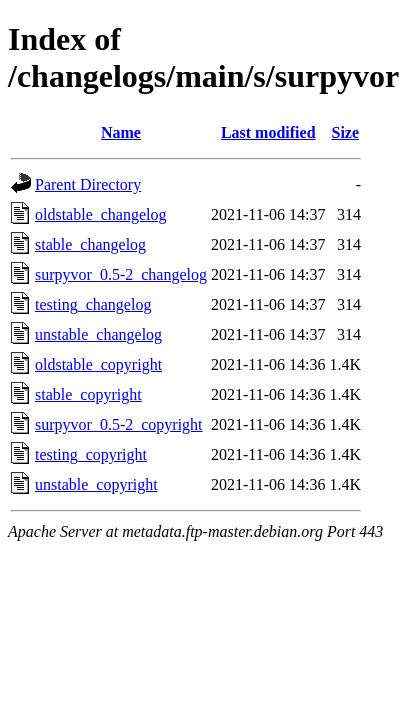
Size (345, 132)
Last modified (268, 132)
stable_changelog (90, 244)
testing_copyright (91, 454)
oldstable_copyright (98, 364)
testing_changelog (93, 304)
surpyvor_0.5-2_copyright (119, 424)
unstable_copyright (96, 484)
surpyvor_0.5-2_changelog (121, 274)
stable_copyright (88, 394)
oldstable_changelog (101, 214)
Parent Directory (88, 184)
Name (121, 132)
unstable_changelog (98, 334)
